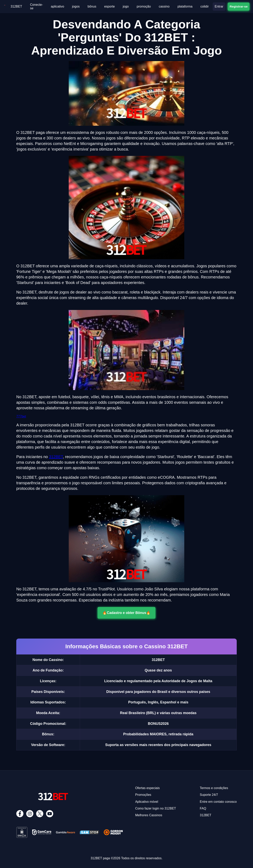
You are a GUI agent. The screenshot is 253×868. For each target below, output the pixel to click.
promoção (144, 6)
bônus (92, 6)
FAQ (203, 808)
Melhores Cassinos (149, 815)
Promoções (143, 795)
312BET (16, 6)
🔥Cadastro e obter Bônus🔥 (127, 613)
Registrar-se (239, 6)
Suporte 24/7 (209, 795)
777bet (21, 416)
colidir (205, 6)
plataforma (185, 6)
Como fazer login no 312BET (156, 808)
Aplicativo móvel (147, 802)
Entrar (219, 6)
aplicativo (57, 6)
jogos (76, 6)
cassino (164, 6)
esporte (110, 6)
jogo (126, 6)
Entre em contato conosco (218, 802)
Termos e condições (214, 788)
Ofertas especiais (148, 788)
